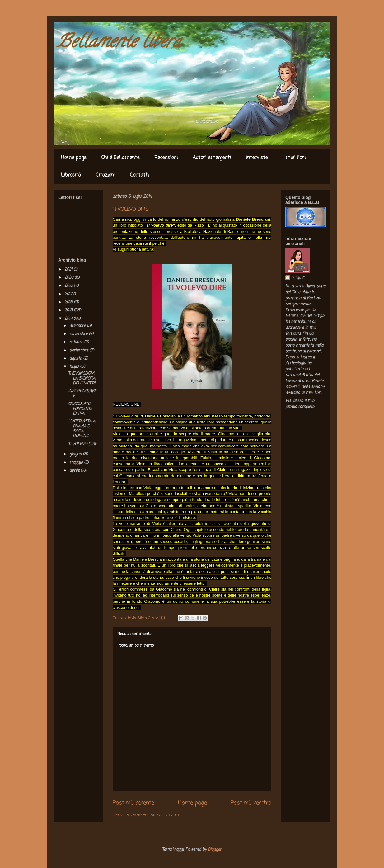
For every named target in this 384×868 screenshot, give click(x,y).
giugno (76, 454)
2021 (69, 269)
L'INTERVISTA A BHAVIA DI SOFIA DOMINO (82, 429)
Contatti (139, 175)
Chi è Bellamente (120, 158)
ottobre (77, 342)
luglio (75, 367)
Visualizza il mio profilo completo (300, 404)
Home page (74, 158)
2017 (69, 294)
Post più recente (133, 803)
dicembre (78, 326)
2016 (69, 302)
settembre (79, 350)
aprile (75, 471)
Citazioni (105, 175)
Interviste (257, 158)
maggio (77, 462)
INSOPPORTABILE (83, 394)
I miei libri (294, 158)
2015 (69, 310)
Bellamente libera (119, 43)
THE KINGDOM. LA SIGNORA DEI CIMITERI (82, 378)
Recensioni (166, 158)
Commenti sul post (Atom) (155, 815)
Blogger (215, 849)
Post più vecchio (251, 803)
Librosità (71, 175)
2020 (69, 278)
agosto (76, 359)
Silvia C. (298, 278)
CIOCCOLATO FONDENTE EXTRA (80, 409)
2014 (69, 319)
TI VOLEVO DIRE (82, 444)
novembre (79, 334)
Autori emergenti (212, 158)
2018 (69, 286)
